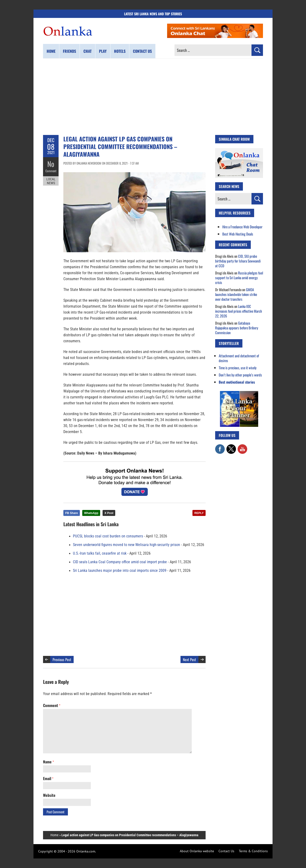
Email (48, 778)
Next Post (189, 659)
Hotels (120, 51)
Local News (51, 181)
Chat (87, 51)
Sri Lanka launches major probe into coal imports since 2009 (120, 571)
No (51, 164)
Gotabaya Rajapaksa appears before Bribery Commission (237, 328)
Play (103, 51)
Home (51, 51)
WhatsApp (91, 513)
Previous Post (62, 659)
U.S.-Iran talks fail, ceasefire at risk (100, 553)
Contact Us (226, 851)
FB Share (72, 513)
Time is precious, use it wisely (238, 368)
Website (49, 795)
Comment (51, 171)
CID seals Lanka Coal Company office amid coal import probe (120, 562)
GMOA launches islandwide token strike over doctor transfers (236, 294)
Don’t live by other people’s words (240, 375)
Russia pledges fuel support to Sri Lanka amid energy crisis (239, 278)
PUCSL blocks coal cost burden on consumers (108, 536)
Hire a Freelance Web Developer (242, 227)
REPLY (199, 513)
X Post (109, 513)
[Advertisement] (153, 97)
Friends (69, 51)
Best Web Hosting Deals (238, 234)
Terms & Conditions (253, 851)
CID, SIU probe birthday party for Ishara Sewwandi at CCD (238, 261)
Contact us (142, 51)
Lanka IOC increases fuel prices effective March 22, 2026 (239, 311)
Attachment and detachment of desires (239, 358)
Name (48, 762)
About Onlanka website (197, 851)
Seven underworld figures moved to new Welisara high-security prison (126, 545)
